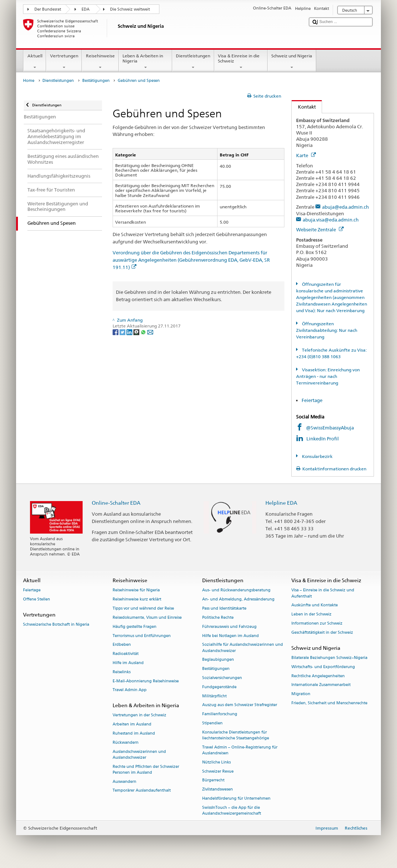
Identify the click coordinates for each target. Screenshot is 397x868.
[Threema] (137, 332)
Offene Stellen (37, 600)
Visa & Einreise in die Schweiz (241, 62)
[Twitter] (123, 332)
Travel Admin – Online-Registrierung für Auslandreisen (240, 750)
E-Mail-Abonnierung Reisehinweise (146, 681)
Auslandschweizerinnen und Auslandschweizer (139, 755)
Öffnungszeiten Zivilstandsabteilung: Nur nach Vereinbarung (327, 330)
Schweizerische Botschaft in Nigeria (56, 625)
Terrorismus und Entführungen (142, 636)
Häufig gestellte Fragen (135, 627)
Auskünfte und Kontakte (315, 605)
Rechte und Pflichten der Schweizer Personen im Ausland (146, 770)
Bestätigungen (96, 81)
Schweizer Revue (218, 771)
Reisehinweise (100, 62)
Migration (301, 694)
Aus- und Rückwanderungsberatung (236, 590)
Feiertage (312, 400)
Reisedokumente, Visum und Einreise (147, 617)
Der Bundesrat (48, 9)
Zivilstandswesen (218, 790)
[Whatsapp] (144, 332)
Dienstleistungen (193, 62)
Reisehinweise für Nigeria (136, 590)
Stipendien (212, 723)
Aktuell (35, 62)
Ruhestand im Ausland (134, 733)
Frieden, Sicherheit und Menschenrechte (329, 703)
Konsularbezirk (317, 456)
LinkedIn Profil (323, 439)
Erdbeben (122, 645)
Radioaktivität (126, 654)
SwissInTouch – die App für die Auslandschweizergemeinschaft (232, 810)
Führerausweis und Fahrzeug (229, 627)
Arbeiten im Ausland (132, 725)
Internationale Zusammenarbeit (321, 685)
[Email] (150, 332)
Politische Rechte (218, 617)
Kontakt (304, 107)
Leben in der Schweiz (311, 615)
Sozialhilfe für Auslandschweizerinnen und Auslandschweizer (243, 648)
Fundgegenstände (219, 687)
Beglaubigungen (218, 660)
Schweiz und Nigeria (292, 62)
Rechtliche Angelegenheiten (318, 676)
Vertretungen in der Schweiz (139, 715)
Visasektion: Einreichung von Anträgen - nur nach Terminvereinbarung (328, 376)
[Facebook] (116, 332)
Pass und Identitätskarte (224, 608)
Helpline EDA (281, 503)
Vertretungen (64, 62)
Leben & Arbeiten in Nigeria (145, 62)
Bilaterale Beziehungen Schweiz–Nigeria (329, 658)
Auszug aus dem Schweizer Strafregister (240, 705)
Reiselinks (122, 672)
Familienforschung (220, 714)
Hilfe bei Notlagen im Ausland (230, 636)
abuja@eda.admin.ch (345, 207)
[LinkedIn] (130, 332)
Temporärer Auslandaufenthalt (142, 791)
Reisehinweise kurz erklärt (137, 600)
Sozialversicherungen (222, 678)
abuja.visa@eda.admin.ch (331, 220)
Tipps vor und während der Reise (143, 608)
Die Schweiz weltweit (130, 9)
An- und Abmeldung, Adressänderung (238, 600)
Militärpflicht (214, 696)
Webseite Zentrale (320, 230)
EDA (86, 9)
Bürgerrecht (213, 780)
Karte (306, 155)
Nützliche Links (216, 762)
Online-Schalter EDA (116, 503)
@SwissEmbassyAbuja (330, 428)
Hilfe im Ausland (128, 663)
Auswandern (124, 782)
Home (29, 81)
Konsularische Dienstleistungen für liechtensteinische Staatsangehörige (236, 735)
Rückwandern (126, 742)
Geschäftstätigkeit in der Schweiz (322, 632)
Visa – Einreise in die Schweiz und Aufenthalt (323, 593)
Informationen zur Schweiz (317, 623)
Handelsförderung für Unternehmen (236, 798)
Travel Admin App (130, 690)
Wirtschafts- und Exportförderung (323, 667)
